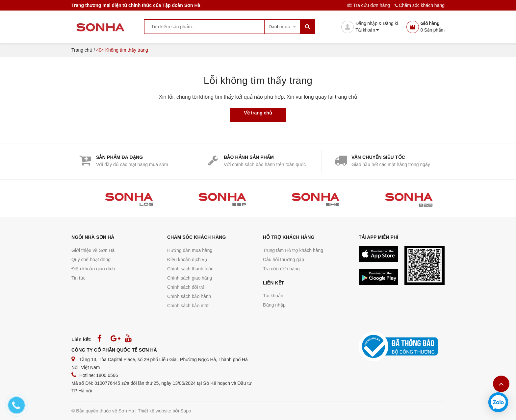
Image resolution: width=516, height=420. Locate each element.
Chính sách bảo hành (189, 296)
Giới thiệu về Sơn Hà (93, 250)
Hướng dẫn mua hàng (190, 250)
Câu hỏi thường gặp (284, 259)
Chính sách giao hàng (190, 278)
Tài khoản (367, 30)
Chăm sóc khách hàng (420, 5)
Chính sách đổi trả (186, 287)
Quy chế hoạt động (91, 259)
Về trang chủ (258, 113)
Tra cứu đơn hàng (369, 5)
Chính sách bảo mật (188, 306)
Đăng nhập (274, 305)
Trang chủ (82, 50)
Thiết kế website (155, 411)
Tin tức (78, 278)
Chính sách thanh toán (190, 269)
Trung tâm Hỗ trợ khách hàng (293, 250)
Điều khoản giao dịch (93, 269)
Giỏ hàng (430, 23)
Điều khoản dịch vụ (187, 259)
